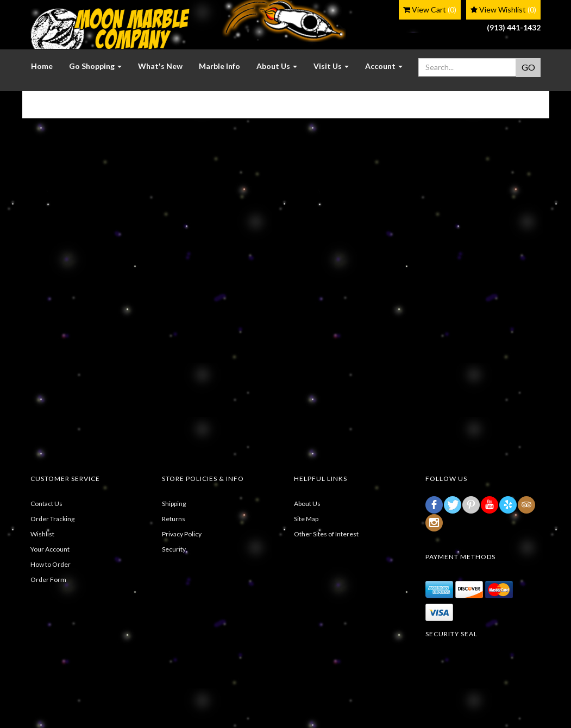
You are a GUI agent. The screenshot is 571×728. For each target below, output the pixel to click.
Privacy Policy (182, 534)
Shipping (174, 504)
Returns (174, 519)
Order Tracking (52, 519)
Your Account (50, 549)
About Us (307, 504)
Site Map (306, 519)
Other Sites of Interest (326, 534)
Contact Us (46, 504)
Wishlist (42, 534)
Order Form (48, 580)
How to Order (51, 564)
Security (174, 549)
